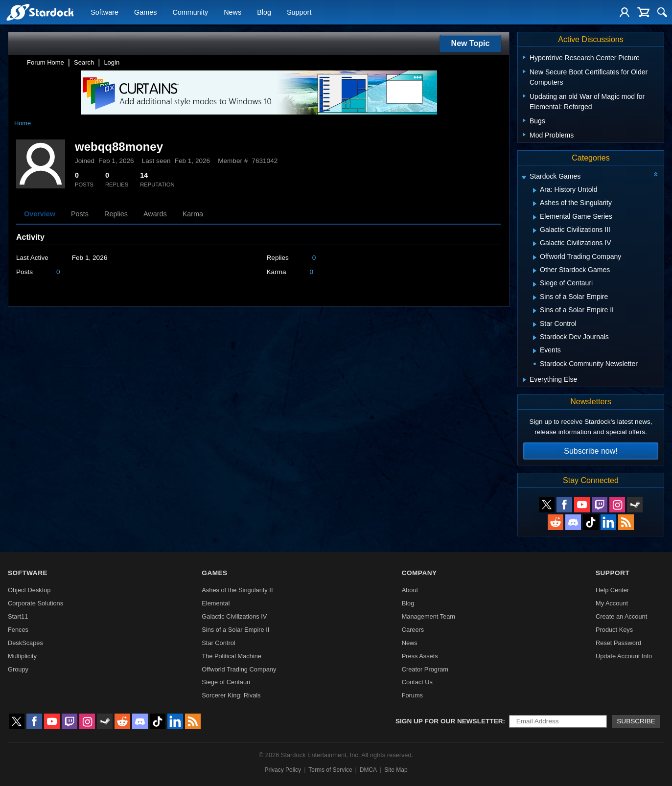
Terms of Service (330, 770)
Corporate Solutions (35, 603)
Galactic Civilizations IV (234, 616)
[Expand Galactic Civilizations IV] (535, 244)
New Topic (471, 43)
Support (299, 13)
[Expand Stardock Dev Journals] (535, 338)
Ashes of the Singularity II (237, 590)
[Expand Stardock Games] (524, 177)
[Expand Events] (535, 351)
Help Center (612, 590)
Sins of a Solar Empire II (235, 630)
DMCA (368, 770)
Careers (413, 630)
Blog (264, 13)
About (410, 590)
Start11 (18, 616)
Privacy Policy (283, 770)
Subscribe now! (591, 451)
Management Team (429, 616)
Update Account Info (624, 656)
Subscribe (636, 721)
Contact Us (417, 682)
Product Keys (614, 630)
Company (419, 573)
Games (145, 13)
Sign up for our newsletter (449, 721)
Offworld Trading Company (239, 669)
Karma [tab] (193, 214)
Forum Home (46, 62)
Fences (18, 630)
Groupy (18, 669)
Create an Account (621, 616)
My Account (612, 603)
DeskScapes (25, 643)
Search (84, 62)
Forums (412, 695)
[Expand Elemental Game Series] (535, 217)
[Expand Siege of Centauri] (535, 284)
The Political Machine (232, 656)
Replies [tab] (116, 214)
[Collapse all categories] (656, 174)
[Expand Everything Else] (524, 380)
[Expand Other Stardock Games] (535, 271)
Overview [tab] (40, 214)
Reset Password (618, 643)
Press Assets (420, 656)
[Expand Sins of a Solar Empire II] (535, 311)
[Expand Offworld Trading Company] (535, 257)
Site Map (396, 770)
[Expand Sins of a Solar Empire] (535, 298)
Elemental (216, 603)
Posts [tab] (80, 214)
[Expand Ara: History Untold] (535, 190)
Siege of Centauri (226, 682)
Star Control (218, 643)
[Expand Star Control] (535, 324)
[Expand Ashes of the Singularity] (535, 204)
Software (104, 13)
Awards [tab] (155, 214)
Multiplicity (22, 656)
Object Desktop (29, 590)
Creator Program (425, 669)
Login (112, 62)
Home (23, 123)
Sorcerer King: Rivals (231, 695)
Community (190, 13)
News (232, 13)
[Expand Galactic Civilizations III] (535, 231)
